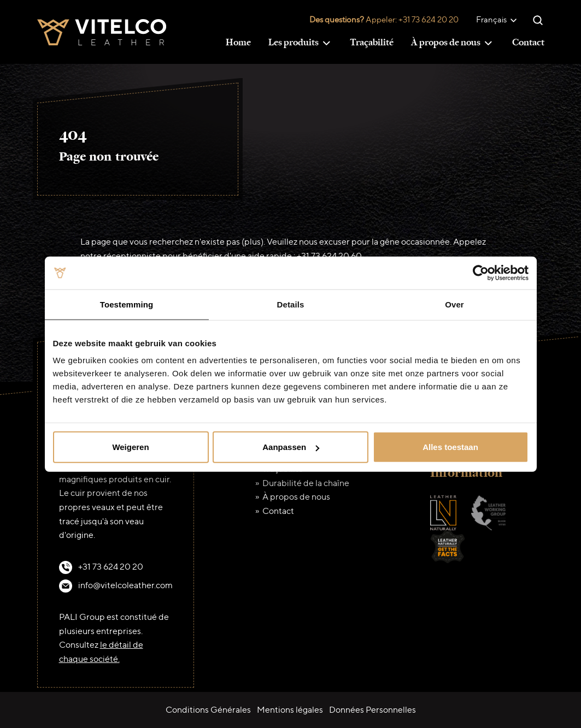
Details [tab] (291, 304)
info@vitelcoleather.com (125, 585)
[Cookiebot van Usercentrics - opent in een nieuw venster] (481, 273)
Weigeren (130, 447)
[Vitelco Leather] (102, 31)
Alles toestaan (450, 447)
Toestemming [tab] (127, 304)
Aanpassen (291, 447)
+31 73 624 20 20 (429, 19)
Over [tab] (454, 304)
